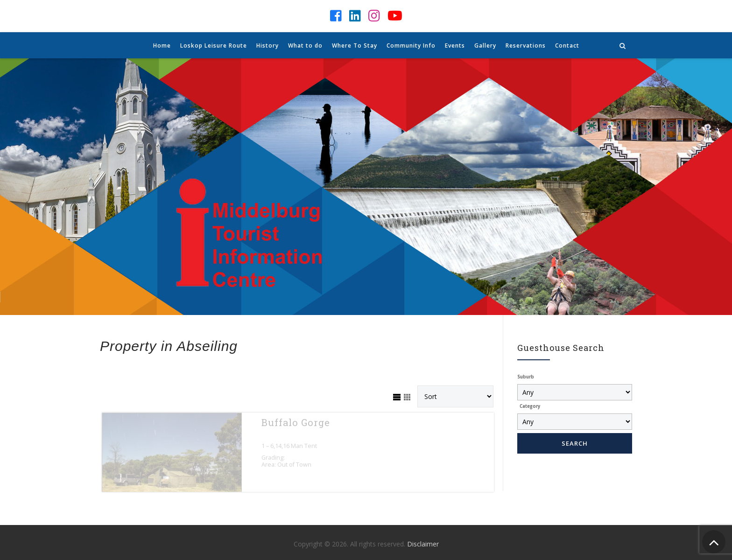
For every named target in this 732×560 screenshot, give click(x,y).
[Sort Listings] (455, 396)
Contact (567, 45)
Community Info (411, 45)
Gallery (485, 45)
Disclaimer (423, 543)
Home (162, 45)
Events (455, 45)
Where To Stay (355, 45)
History (267, 45)
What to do (305, 45)
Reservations (526, 45)
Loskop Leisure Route (214, 45)
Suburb (526, 377)
